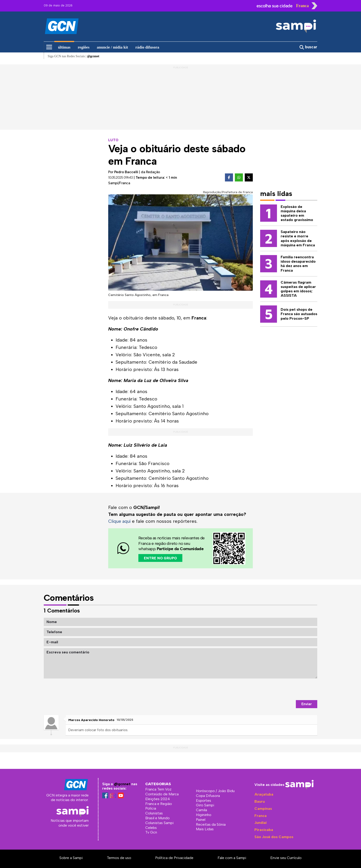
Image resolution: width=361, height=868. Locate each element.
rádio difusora (147, 47)
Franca (261, 815)
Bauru (260, 801)
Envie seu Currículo (286, 858)
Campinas (263, 809)
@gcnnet (122, 784)
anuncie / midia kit (113, 47)
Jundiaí (261, 823)
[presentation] (282, 689)
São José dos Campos (274, 837)
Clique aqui (121, 521)
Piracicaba (264, 830)
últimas (64, 47)
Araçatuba (264, 794)
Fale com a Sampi (232, 858)
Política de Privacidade (174, 858)
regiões (84, 47)
